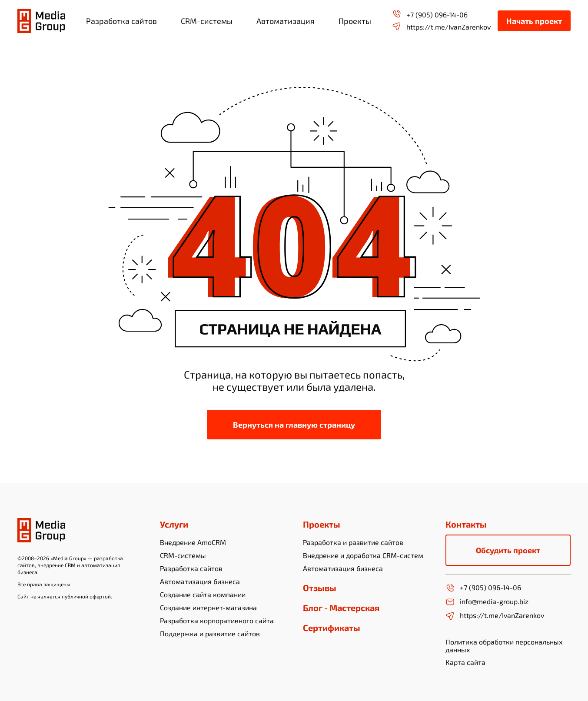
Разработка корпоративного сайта (217, 620)
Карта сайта (465, 662)
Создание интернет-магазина (208, 607)
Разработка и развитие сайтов (353, 542)
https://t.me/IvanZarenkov (441, 26)
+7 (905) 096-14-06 (430, 14)
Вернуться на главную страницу (294, 425)
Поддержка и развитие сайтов (210, 633)
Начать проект (534, 21)
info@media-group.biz (487, 602)
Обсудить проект (508, 550)
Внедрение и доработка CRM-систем (363, 555)
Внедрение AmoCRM (193, 542)
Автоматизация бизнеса (200, 581)
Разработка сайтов (191, 568)
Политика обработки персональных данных (504, 646)
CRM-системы (183, 555)
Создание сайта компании (203, 594)
